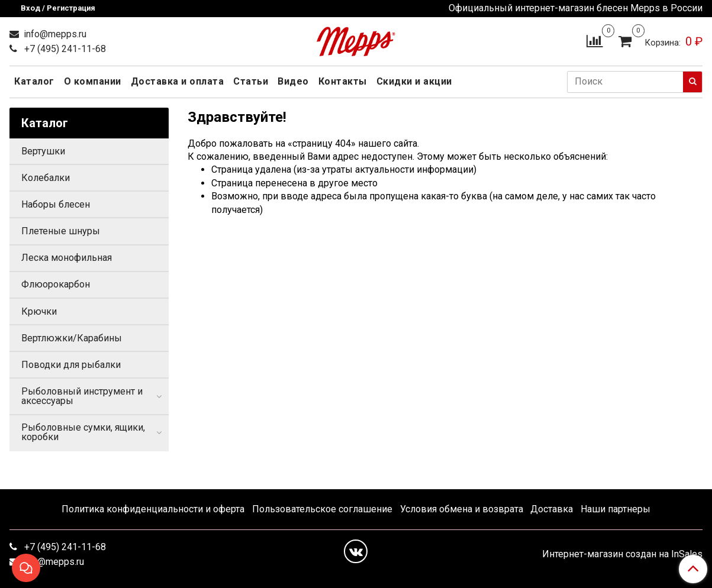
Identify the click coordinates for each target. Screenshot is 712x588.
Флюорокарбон (56, 284)
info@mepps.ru (54, 34)
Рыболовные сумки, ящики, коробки (83, 432)
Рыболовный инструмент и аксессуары (82, 396)
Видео (293, 81)
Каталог (34, 81)
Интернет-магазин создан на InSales (622, 554)
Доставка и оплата (178, 81)
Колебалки (46, 178)
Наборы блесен (56, 204)
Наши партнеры (616, 509)
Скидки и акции (414, 81)
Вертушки (43, 151)
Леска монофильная (67, 258)
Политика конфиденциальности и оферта (153, 509)
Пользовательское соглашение (322, 509)
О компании (93, 81)
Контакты (343, 81)
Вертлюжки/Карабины (72, 338)
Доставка (552, 509)
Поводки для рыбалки (71, 365)
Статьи (251, 81)
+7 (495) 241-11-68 (64, 49)
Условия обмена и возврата (462, 509)
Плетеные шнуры (61, 231)
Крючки (39, 311)
